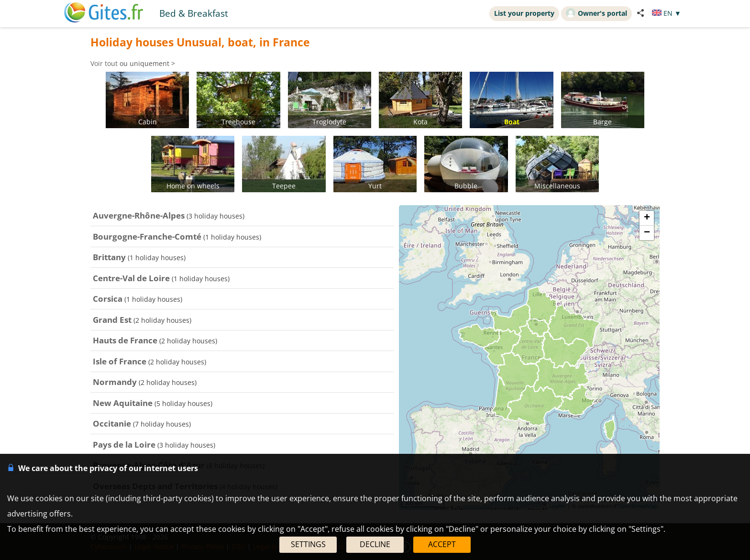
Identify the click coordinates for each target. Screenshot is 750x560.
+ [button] (647, 218)
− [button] (647, 233)
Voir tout (104, 63)
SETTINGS (308, 544)
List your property (524, 13)
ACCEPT (442, 544)
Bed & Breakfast (194, 13)
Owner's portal (596, 13)
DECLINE (375, 544)
